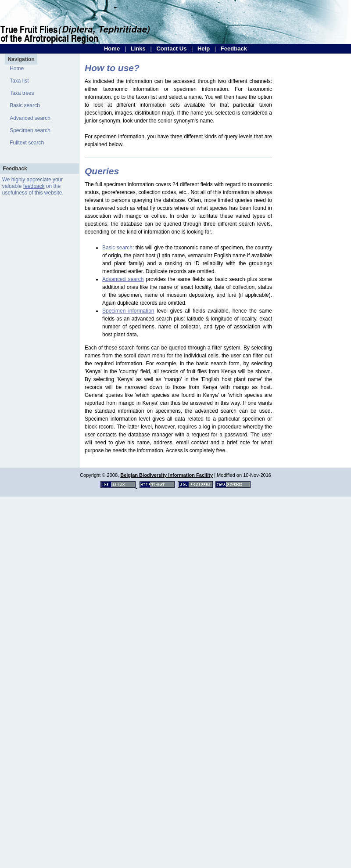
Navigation (21, 59)
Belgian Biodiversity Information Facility (167, 475)
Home (112, 49)
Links (138, 49)
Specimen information (128, 311)
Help (204, 49)
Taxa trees (22, 93)
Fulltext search (27, 143)
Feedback (234, 49)
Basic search (25, 105)
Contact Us (171, 49)
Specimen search (30, 130)
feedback (34, 186)
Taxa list (19, 81)
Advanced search (30, 118)
